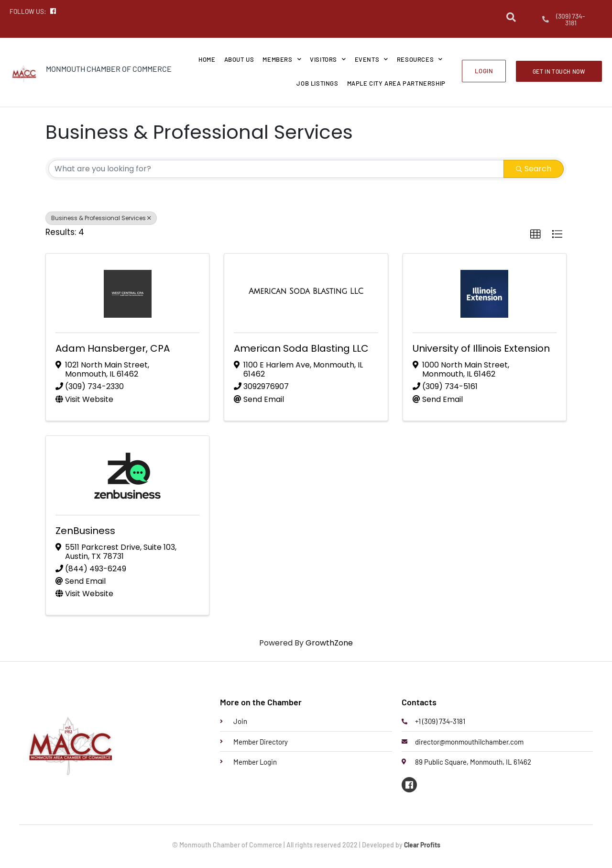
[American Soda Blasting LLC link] (306, 291)
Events (372, 59)
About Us (239, 59)
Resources (420, 59)
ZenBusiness (85, 531)
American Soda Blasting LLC (301, 349)
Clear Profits (422, 845)
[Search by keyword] (276, 169)
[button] (535, 234)
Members (282, 59)
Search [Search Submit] (534, 169)
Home (207, 59)
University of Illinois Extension (481, 349)
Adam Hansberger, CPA (113, 349)
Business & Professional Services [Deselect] (101, 218)
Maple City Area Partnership (396, 83)
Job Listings (317, 83)
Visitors (328, 59)
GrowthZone (329, 643)
